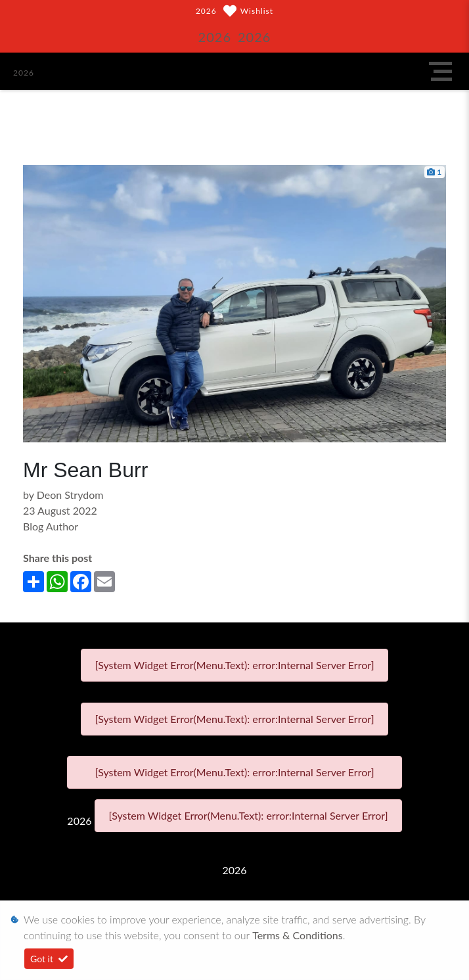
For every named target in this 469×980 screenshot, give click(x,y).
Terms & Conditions (298, 935)
